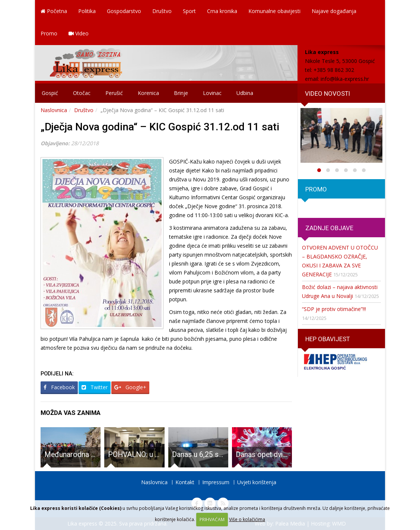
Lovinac (212, 93)
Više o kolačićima (247, 519)
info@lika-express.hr (345, 79)
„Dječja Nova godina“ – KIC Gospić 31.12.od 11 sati (160, 127)
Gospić (50, 93)
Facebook (59, 387)
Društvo (162, 11)
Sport (189, 11)
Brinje (181, 93)
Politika (87, 11)
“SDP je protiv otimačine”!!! (334, 309)
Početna (54, 11)
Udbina (245, 93)
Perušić (114, 93)
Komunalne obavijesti (274, 11)
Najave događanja (334, 11)
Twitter (95, 387)
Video (79, 33)
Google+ (130, 387)
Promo (49, 33)
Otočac (82, 93)
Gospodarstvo (124, 11)
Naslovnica (54, 110)
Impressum (216, 482)
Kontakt (185, 482)
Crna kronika (222, 11)
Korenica (148, 93)
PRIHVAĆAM (212, 519)
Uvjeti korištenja (257, 482)
